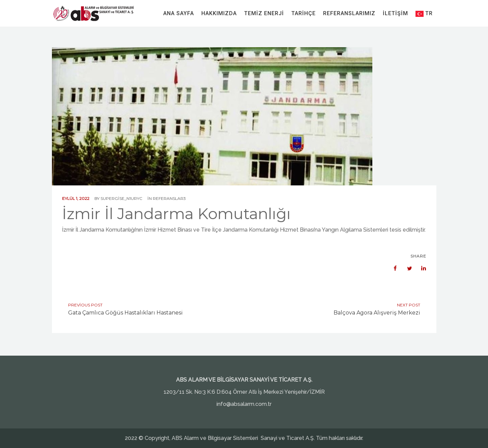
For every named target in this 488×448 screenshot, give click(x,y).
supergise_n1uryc (121, 198)
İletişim (395, 13)
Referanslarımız (349, 13)
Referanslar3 (169, 198)
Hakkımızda (219, 13)
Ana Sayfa (179, 13)
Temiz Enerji (264, 13)
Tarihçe (304, 13)
